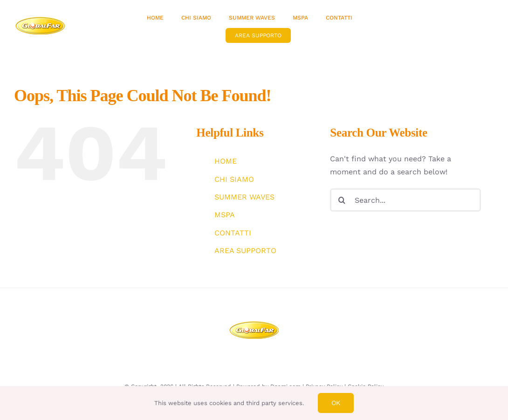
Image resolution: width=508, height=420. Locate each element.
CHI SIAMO (234, 179)
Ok (336, 403)
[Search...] (405, 200)
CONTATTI (233, 233)
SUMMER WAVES (244, 197)
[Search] (342, 200)
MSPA (225, 215)
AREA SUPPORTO (245, 251)
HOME (226, 161)
